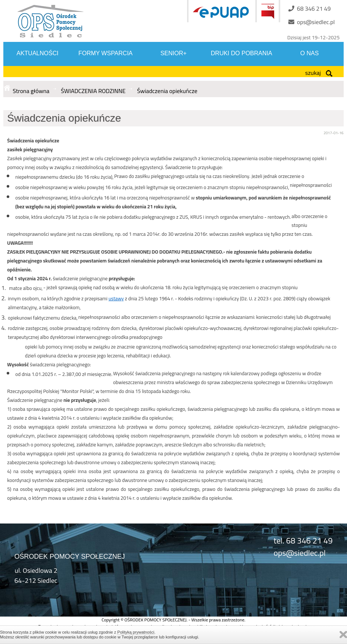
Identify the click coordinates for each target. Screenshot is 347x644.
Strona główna (31, 91)
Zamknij (343, 635)
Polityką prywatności (136, 632)
